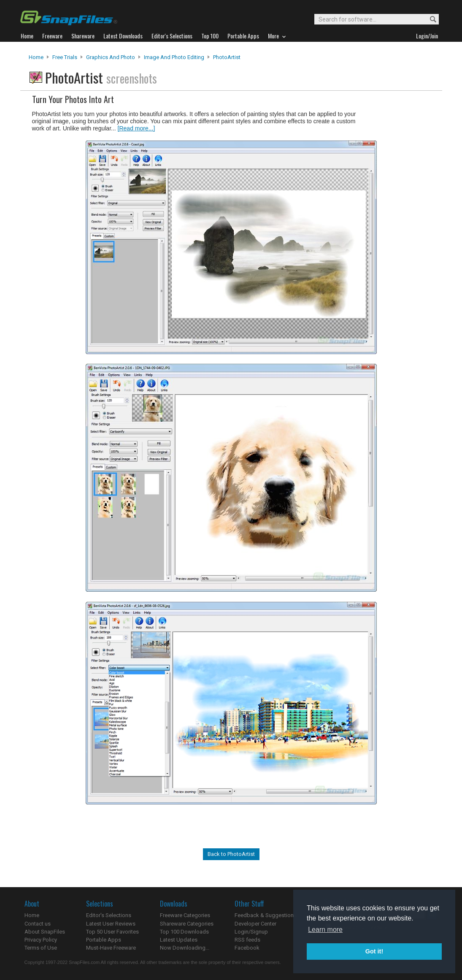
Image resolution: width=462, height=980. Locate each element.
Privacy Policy (41, 940)
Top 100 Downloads (184, 932)
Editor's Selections (109, 915)
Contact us (38, 924)
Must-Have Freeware (111, 948)
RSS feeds (247, 940)
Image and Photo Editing (174, 57)
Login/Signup (251, 932)
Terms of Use (41, 948)
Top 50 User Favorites (112, 932)
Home (36, 57)
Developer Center (255, 924)
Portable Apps (104, 940)
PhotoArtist (227, 57)
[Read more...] (136, 128)
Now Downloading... (185, 948)
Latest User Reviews (111, 924)
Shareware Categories (187, 924)
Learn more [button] (325, 930)
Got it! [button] (374, 951)
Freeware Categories (185, 915)
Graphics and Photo (111, 57)
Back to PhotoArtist (231, 854)
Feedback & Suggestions (266, 915)
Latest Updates (179, 940)
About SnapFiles (45, 932)
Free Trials (65, 57)
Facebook (247, 948)
